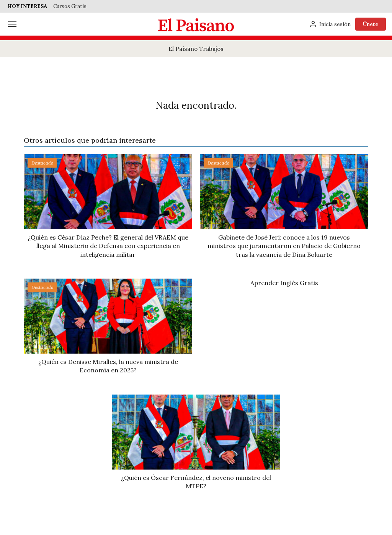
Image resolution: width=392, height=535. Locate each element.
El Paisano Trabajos (196, 49)
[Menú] (12, 24)
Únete (371, 24)
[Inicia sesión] (330, 24)
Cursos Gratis (70, 6)
